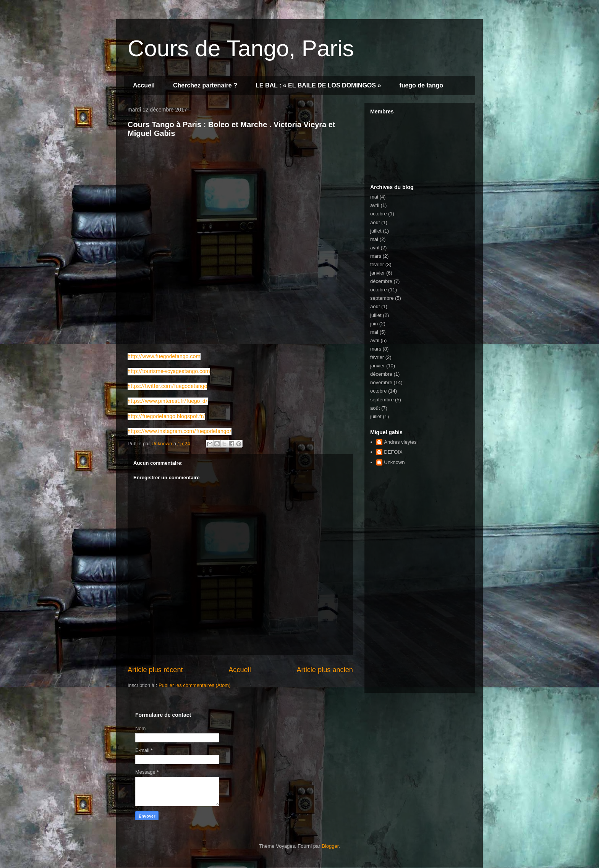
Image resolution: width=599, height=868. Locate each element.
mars (376, 256)
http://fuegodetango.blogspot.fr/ (166, 416)
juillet (376, 231)
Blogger (330, 846)
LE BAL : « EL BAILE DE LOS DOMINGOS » (318, 85)
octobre (378, 214)
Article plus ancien (325, 670)
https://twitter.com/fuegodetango (167, 386)
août (375, 222)
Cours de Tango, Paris (241, 48)
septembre (382, 298)
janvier (377, 273)
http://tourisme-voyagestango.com (169, 371)
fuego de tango (421, 85)
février (377, 264)
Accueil (144, 85)
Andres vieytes (400, 442)
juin (374, 324)
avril (375, 205)
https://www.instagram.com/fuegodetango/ (180, 431)
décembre (381, 281)
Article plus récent (155, 670)
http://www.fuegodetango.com (164, 356)
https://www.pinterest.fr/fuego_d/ (168, 401)
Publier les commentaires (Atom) (195, 685)
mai (374, 197)
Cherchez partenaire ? (205, 85)
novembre (381, 382)
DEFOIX (393, 452)
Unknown (394, 462)
